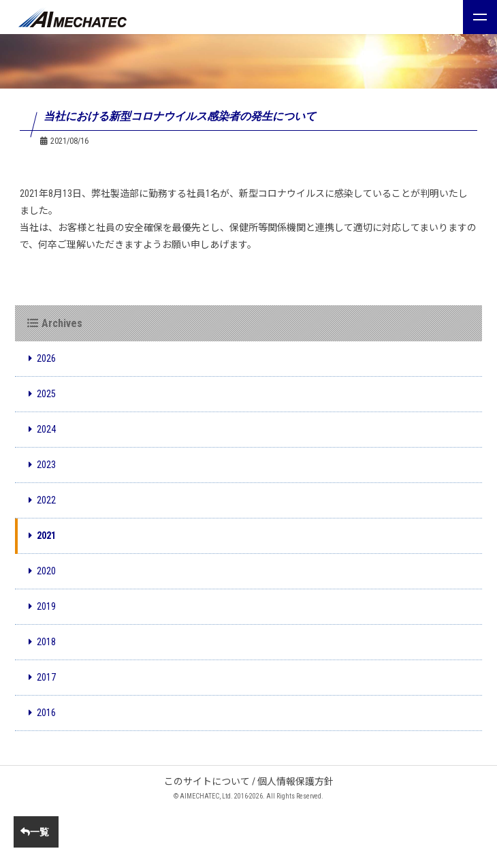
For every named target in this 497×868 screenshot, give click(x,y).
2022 (42, 500)
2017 (42, 677)
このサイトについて (207, 781)
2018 (42, 642)
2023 (42, 465)
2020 (42, 571)
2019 (42, 606)
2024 (42, 429)
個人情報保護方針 (295, 781)
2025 (42, 394)
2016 (42, 713)
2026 (42, 358)
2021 (42, 536)
